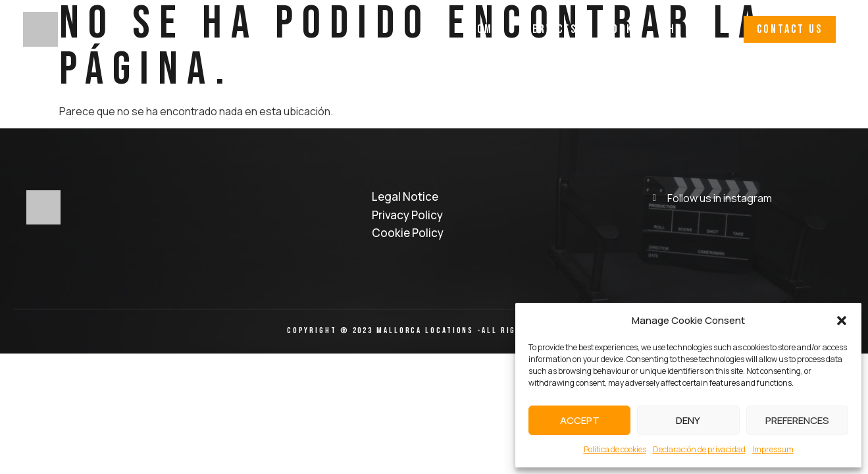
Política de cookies (615, 449)
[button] (842, 321)
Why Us (680, 29)
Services (551, 29)
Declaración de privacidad (699, 449)
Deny (688, 420)
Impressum (773, 449)
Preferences (797, 420)
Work (619, 29)
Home (485, 29)
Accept (580, 420)
